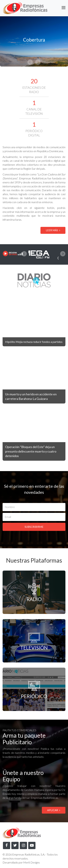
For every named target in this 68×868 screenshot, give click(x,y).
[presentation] (24, 254)
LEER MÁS (53, 230)
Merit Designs (32, 862)
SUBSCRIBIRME (34, 527)
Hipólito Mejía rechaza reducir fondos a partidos (34, 342)
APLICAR (54, 810)
